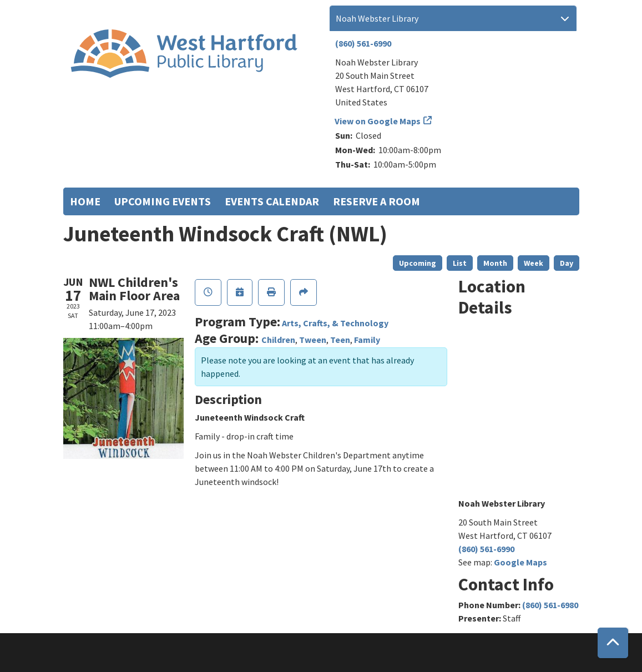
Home (85, 201)
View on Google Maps (378, 121)
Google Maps (520, 562)
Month (495, 263)
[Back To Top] (613, 643)
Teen (340, 340)
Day (567, 263)
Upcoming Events (163, 201)
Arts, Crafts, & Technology (335, 323)
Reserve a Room (376, 201)
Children (278, 340)
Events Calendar (272, 201)
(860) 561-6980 (550, 605)
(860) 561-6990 (363, 43)
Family (367, 340)
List (460, 263)
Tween (313, 340)
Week (534, 263)
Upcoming (418, 263)
